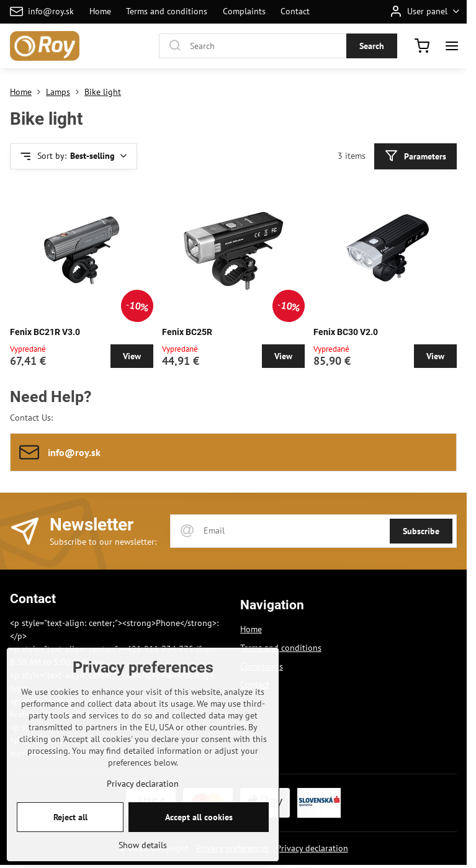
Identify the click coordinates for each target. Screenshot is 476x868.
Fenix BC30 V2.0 (346, 332)
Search (372, 46)
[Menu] (452, 46)
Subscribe (421, 531)
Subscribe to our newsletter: (103, 542)
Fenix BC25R (187, 332)
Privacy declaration (312, 848)
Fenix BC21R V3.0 (45, 332)
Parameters (415, 156)
